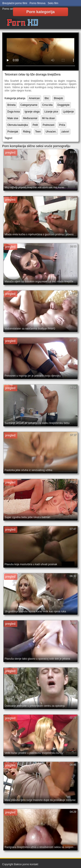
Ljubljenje (68, 112)
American (34, 98)
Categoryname (29, 105)
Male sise (13, 118)
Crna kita (47, 105)
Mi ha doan (48, 118)
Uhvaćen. (51, 132)
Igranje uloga (32, 112)
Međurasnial (30, 118)
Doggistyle (64, 105)
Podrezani (48, 125)
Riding (27, 132)
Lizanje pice (51, 112)
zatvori (65, 132)
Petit (35, 125)
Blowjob (58, 98)
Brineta (11, 105)
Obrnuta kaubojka (18, 125)
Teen (38, 132)
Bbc (47, 98)
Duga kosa (13, 112)
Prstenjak (13, 132)
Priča (62, 125)
